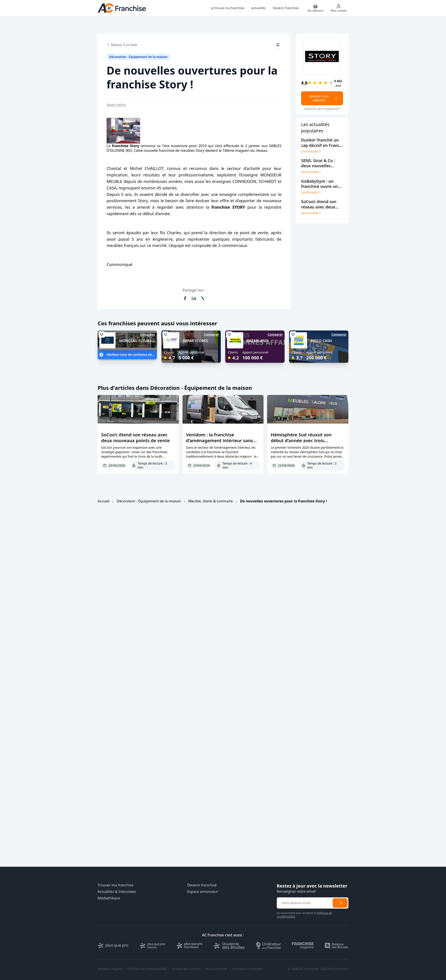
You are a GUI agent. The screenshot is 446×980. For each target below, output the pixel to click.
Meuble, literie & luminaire (211, 501)
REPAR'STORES (195, 341)
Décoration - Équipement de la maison (149, 501)
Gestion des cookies (186, 969)
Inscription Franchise (247, 969)
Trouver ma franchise (115, 885)
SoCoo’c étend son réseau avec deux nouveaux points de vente (135, 438)
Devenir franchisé (202, 885)
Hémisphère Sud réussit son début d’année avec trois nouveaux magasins (301, 441)
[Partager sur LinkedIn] (194, 298)
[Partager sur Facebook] (185, 298)
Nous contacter (216, 969)
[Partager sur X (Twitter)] (203, 298)
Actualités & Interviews (117, 892)
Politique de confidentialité (147, 969)
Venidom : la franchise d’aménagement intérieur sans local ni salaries (220, 441)
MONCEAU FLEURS (135, 341)
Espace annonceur (203, 892)
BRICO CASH (321, 341)
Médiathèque (109, 898)
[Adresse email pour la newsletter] (304, 903)
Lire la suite (311, 151)
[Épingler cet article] (278, 45)
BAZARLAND (257, 341)
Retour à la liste (122, 45)
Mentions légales (110, 969)
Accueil (104, 501)
